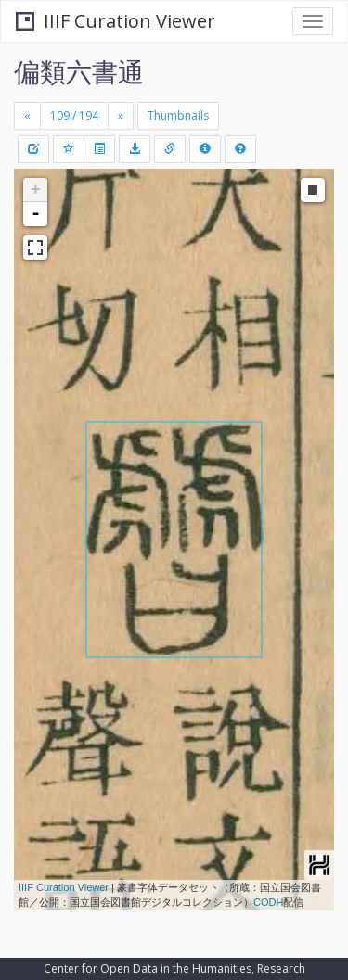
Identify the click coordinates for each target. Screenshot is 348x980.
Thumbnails (178, 115)
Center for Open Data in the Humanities (148, 968)
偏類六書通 (79, 71)
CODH (268, 902)
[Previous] (27, 116)
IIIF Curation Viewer (116, 21)
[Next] (121, 116)
